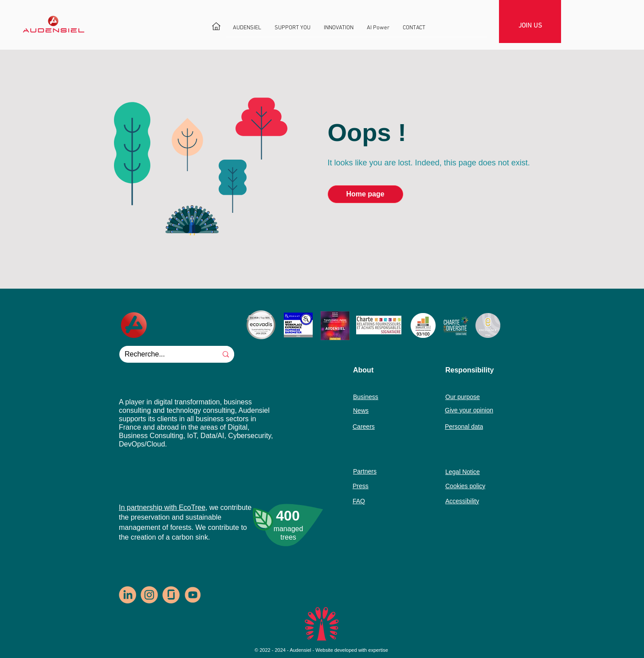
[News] (370, 410)
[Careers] (368, 426)
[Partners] (370, 471)
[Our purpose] (475, 397)
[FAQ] (368, 501)
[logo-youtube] (193, 595)
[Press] (368, 486)
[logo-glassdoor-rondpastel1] (171, 595)
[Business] (370, 397)
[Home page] (365, 194)
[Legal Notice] (476, 472)
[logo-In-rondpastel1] (128, 595)
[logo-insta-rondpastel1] (149, 595)
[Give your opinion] (474, 410)
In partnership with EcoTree (162, 507)
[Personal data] (479, 426)
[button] (247, 31)
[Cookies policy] (480, 486)
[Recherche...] (161, 354)
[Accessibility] (480, 501)
